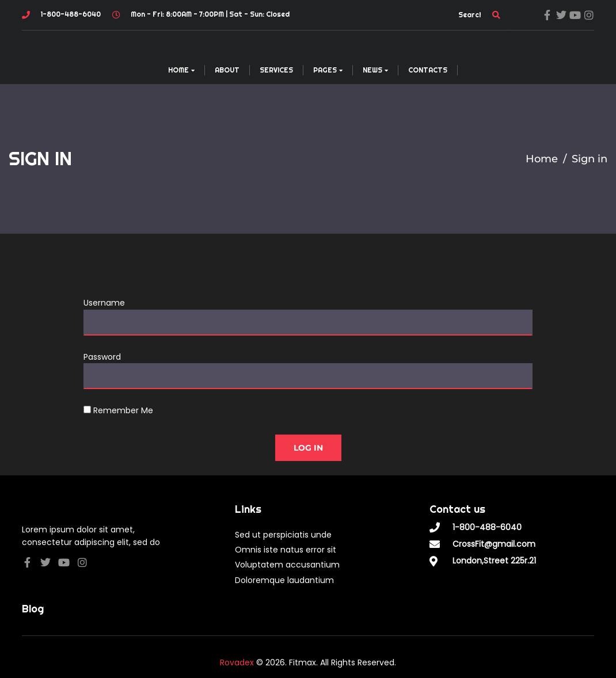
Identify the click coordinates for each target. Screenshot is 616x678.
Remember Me (118, 410)
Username (104, 303)
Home (542, 159)
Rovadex (237, 662)
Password (102, 357)
